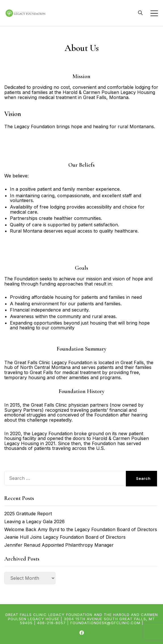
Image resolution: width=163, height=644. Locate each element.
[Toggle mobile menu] (154, 13)
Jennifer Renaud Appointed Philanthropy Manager (59, 545)
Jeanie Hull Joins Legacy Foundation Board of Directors (65, 537)
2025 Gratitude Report (28, 514)
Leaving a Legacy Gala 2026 (34, 521)
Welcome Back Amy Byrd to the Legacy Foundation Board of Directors (81, 529)
